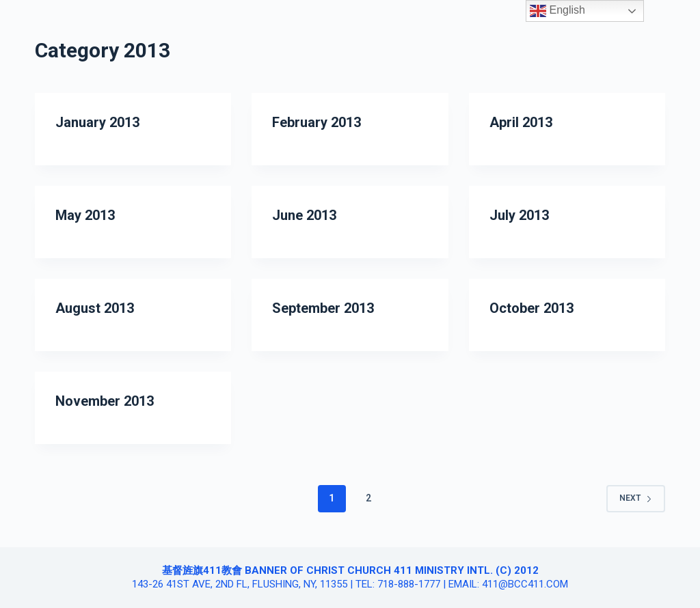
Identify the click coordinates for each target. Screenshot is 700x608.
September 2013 (323, 308)
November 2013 (105, 401)
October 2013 (531, 308)
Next (636, 498)
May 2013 (85, 215)
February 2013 (317, 122)
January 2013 (97, 122)
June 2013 (304, 215)
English (557, 11)
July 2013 (519, 215)
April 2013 (521, 122)
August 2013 (95, 308)
